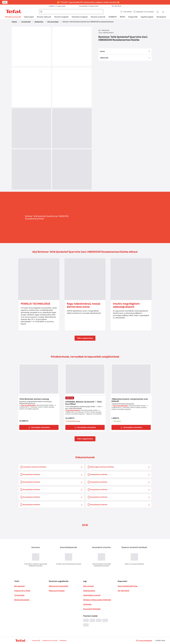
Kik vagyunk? (20, 586)
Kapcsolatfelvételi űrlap (128, 586)
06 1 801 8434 (123, 591)
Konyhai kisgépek (61, 17)
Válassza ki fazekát (57, 591)
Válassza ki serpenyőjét (58, 586)
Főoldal (14, 22)
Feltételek (87, 604)
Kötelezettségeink (22, 600)
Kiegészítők (133, 17)
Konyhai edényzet (44, 17)
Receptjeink (161, 17)
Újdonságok (29, 17)
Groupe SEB (36, 641)
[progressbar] (31, 128)
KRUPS (123, 17)
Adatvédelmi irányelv (92, 595)
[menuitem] (13, 17)
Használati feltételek (92, 609)
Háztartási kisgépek (80, 17)
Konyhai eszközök (98, 17)
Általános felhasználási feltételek (97, 600)
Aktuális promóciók (13, 17)
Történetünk (19, 595)
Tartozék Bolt (26, 22)
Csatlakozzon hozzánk (50, 641)
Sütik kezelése (89, 591)
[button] (126, 12)
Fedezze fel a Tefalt (22, 591)
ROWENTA (113, 17)
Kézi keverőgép (53, 22)
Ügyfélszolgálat (147, 17)
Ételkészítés (39, 22)
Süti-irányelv (89, 586)
